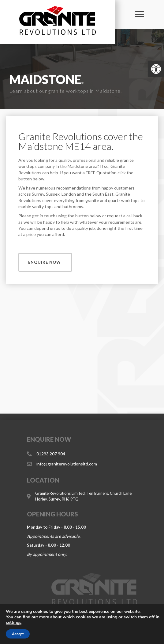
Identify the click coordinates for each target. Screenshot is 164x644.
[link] (156, 69)
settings (14, 623)
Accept (18, 634)
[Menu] (140, 14)
